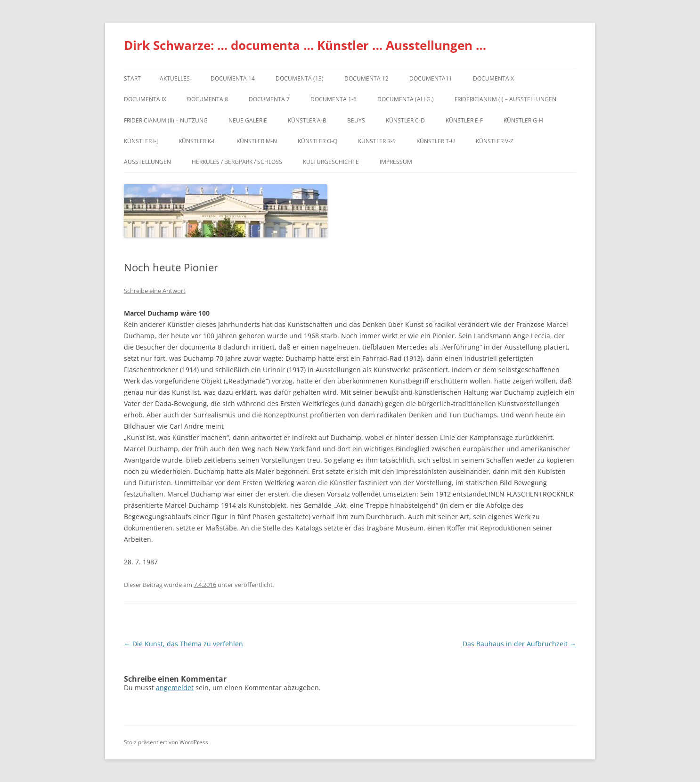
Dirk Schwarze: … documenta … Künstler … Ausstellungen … (305, 45)
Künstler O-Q (317, 141)
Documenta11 (431, 78)
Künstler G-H (523, 120)
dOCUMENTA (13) (300, 78)
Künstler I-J (141, 141)
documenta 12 (366, 78)
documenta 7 (269, 99)
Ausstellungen (147, 162)
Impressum (396, 162)
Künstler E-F (464, 120)
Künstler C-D (405, 120)
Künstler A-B (307, 120)
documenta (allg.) (406, 99)
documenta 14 (233, 78)
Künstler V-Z (495, 141)
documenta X (493, 78)
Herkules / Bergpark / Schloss (237, 162)
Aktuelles (175, 78)
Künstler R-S (377, 141)
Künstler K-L (197, 141)
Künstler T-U (436, 141)
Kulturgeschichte (331, 162)
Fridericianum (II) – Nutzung (166, 120)
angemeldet (175, 688)
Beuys (356, 120)
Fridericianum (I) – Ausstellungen (505, 99)
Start (132, 78)
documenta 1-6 (334, 99)
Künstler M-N (257, 141)
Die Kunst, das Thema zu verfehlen (183, 644)
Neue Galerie (248, 120)
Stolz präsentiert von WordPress (166, 742)
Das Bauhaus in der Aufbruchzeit (519, 644)
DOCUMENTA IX (145, 99)
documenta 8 (208, 99)
